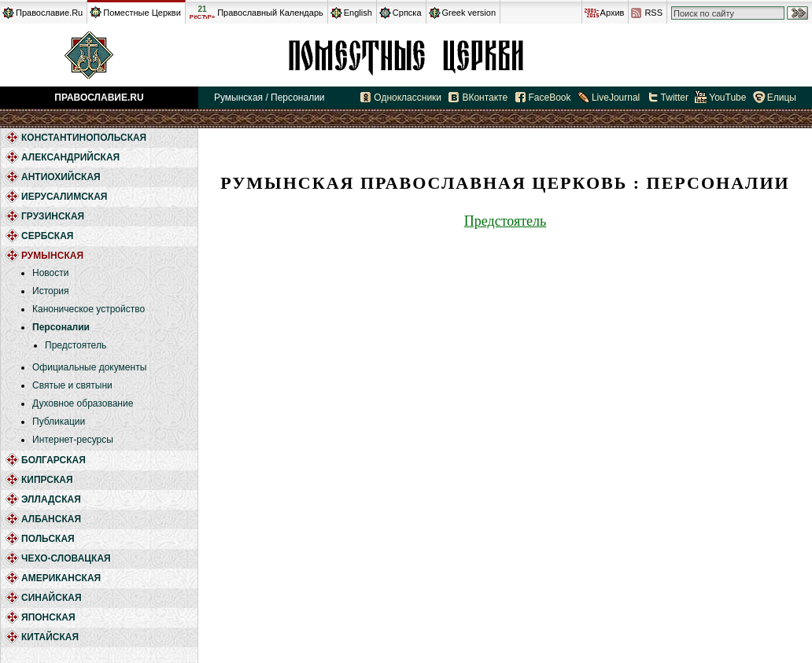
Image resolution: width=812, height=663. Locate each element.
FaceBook (550, 98)
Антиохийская (61, 177)
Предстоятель (76, 345)
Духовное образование (83, 403)
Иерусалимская (64, 197)
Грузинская (53, 216)
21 (202, 13)
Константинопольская (84, 138)
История (51, 291)
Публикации (59, 422)
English (358, 13)
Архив (613, 13)
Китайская (50, 637)
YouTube (727, 98)
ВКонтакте (485, 98)
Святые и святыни (72, 385)
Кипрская (47, 480)
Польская (48, 539)
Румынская (406, 55)
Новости (50, 273)
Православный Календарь (270, 13)
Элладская (51, 499)
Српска (407, 13)
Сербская (47, 236)
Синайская (52, 598)
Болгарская (54, 460)
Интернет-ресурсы (73, 440)
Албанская (51, 519)
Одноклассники (408, 98)
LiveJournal (616, 98)
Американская (61, 578)
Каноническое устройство (89, 309)
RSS (653, 13)
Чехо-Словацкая (66, 558)
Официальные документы (89, 367)
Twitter (675, 98)
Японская (48, 617)
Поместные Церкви (142, 13)
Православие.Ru (49, 13)
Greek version (469, 13)
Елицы (782, 98)
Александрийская (70, 157)
